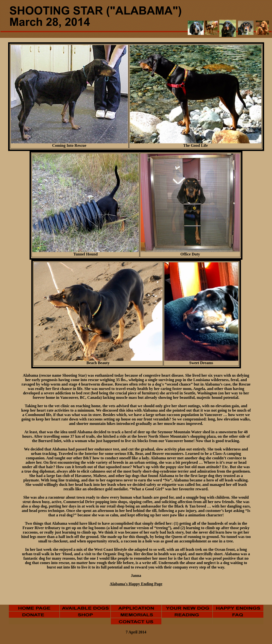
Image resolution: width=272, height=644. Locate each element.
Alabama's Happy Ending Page (136, 584)
